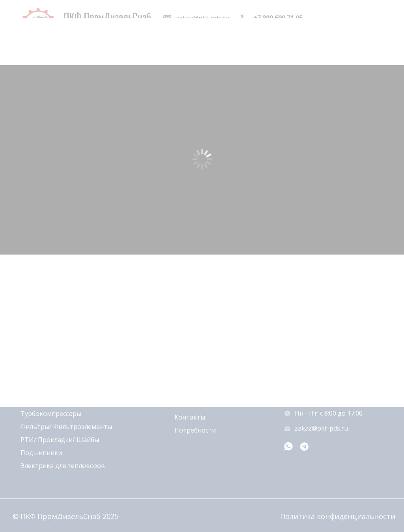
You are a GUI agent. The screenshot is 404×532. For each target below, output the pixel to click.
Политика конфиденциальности (338, 516)
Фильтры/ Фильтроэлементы (66, 427)
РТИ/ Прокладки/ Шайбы (60, 440)
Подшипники (41, 453)
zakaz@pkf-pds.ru (321, 428)
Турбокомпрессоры (51, 414)
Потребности (195, 430)
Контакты (190, 417)
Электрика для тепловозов (63, 466)
